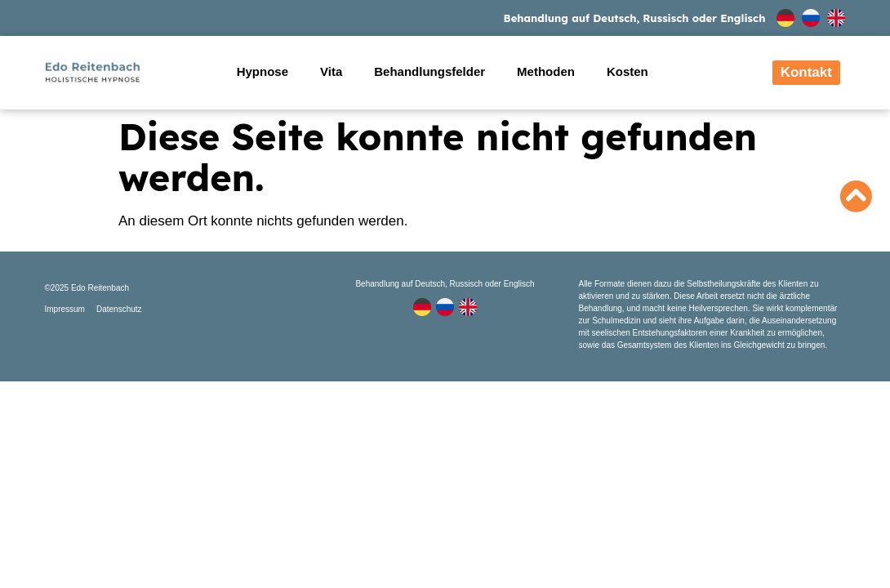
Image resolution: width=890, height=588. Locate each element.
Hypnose (263, 71)
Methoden (546, 71)
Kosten (627, 71)
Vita (331, 71)
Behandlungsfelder (429, 71)
